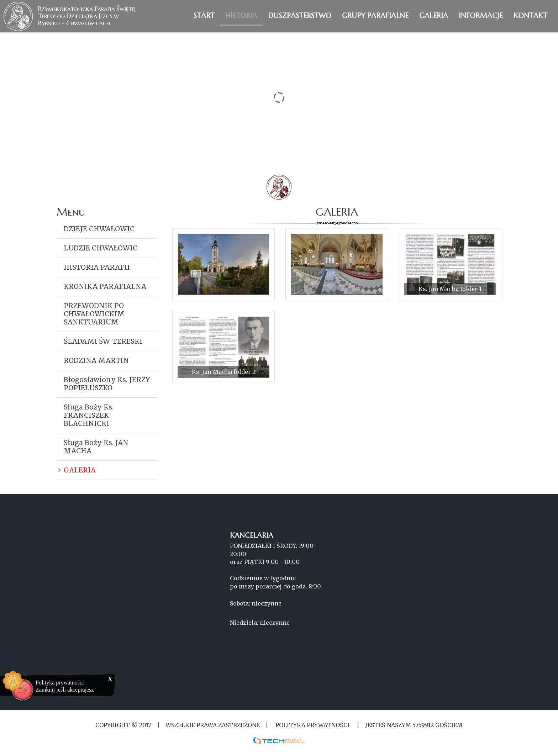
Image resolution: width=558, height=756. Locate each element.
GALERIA (80, 470)
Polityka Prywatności (312, 725)
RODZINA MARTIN (96, 360)
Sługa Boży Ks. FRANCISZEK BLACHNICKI (89, 415)
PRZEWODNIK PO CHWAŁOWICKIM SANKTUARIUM (94, 314)
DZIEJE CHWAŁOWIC (99, 229)
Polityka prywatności (60, 683)
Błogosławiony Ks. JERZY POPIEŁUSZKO (107, 384)
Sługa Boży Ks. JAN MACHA (96, 447)
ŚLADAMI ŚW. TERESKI (103, 341)
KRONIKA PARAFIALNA (105, 286)
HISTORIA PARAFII (97, 267)
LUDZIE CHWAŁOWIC (101, 248)
